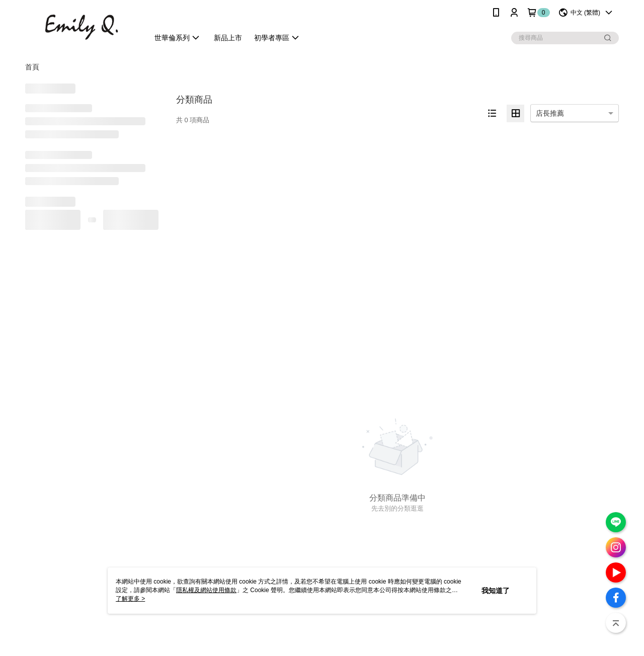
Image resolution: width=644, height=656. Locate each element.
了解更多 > (130, 599)
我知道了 (496, 591)
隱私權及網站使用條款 (206, 590)
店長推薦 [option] (550, 113)
